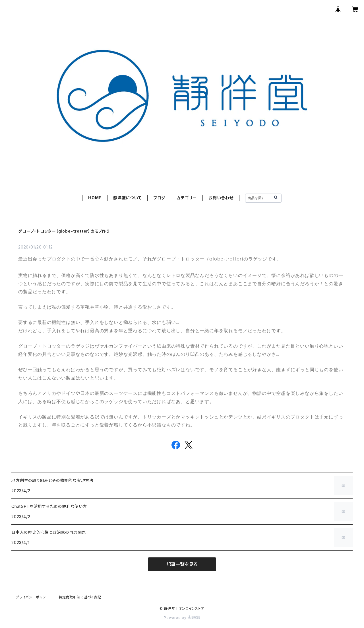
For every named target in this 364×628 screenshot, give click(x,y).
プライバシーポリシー (33, 597)
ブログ (159, 198)
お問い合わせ (221, 198)
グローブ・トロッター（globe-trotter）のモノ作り (64, 231)
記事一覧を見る (182, 564)
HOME (95, 198)
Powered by (182, 618)
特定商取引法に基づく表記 (80, 597)
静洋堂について (127, 198)
